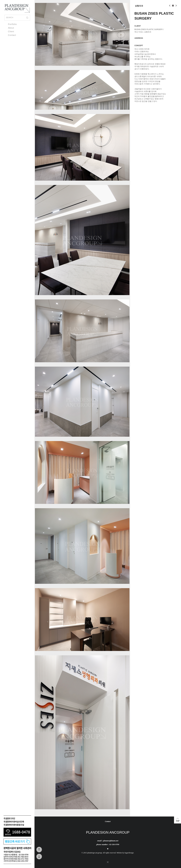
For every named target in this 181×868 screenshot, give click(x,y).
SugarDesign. (129, 853)
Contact (12, 35)
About (11, 28)
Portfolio (12, 24)
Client (11, 31)
